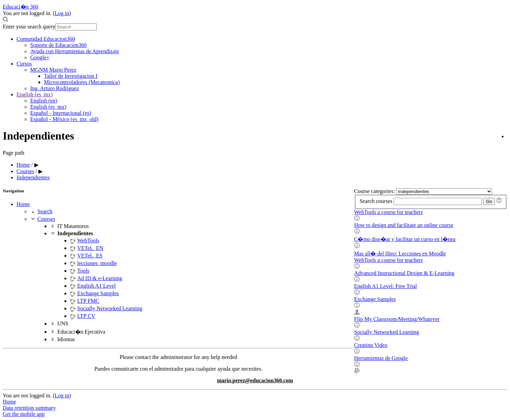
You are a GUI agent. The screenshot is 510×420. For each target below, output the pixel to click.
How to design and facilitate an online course (404, 225)
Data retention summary (29, 408)
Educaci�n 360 (21, 7)
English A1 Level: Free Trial (386, 286)
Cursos (24, 64)
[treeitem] (262, 204)
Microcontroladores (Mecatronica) (82, 82)
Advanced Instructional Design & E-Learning (404, 273)
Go (489, 201)
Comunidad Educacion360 (46, 39)
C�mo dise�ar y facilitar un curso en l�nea (405, 239)
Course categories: (375, 191)
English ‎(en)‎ (44, 101)
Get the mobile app (24, 414)
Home (23, 204)
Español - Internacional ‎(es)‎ (61, 113)
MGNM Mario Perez (53, 70)
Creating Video (371, 345)
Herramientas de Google (381, 358)
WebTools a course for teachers (389, 212)
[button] (255, 20)
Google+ (40, 57)
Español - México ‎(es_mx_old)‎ (64, 119)
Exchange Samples (375, 299)
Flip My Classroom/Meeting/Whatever (397, 319)
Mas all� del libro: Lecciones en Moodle (400, 254)
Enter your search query (29, 27)
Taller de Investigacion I (71, 76)
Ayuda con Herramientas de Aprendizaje (75, 51)
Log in (62, 13)
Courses (46, 219)
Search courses (376, 201)
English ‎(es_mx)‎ (34, 94)
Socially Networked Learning (387, 332)
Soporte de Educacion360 (58, 45)
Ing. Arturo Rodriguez (55, 88)
